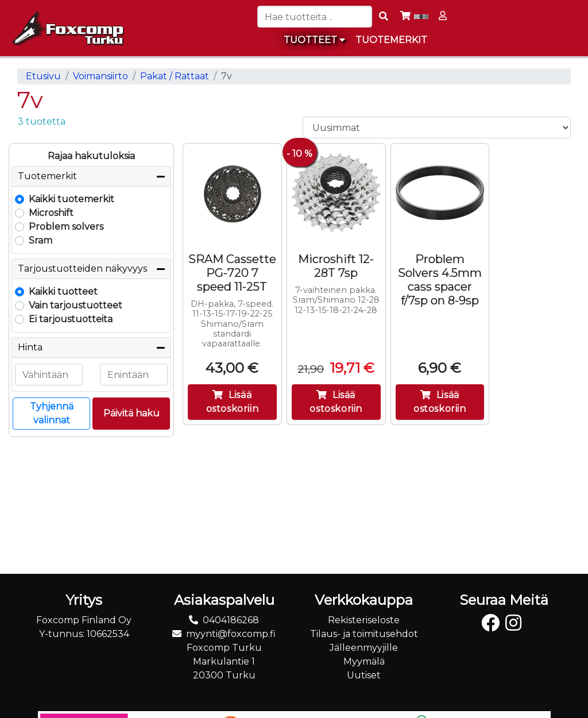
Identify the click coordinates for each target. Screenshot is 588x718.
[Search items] (384, 17)
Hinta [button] (30, 347)
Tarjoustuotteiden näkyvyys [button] (82, 269)
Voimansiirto (100, 76)
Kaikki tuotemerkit (71, 199)
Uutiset (364, 675)
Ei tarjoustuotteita (71, 319)
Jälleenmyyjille (364, 648)
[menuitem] (392, 40)
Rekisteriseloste (364, 620)
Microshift (51, 213)
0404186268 (231, 620)
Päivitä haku (131, 413)
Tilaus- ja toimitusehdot (364, 634)
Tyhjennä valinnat (52, 413)
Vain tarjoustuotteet (76, 305)
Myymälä (364, 661)
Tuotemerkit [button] (47, 176)
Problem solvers (66, 227)
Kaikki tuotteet (63, 292)
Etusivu (43, 76)
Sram (40, 240)
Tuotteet (314, 40)
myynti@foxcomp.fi (231, 634)
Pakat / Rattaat (175, 76)
